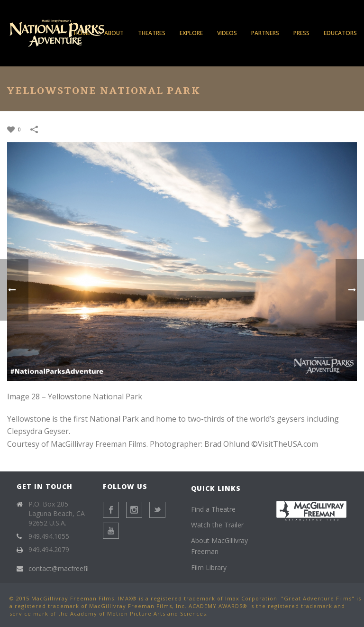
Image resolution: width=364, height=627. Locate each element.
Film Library (209, 567)
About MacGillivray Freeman (219, 546)
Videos (227, 33)
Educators (340, 33)
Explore (191, 33)
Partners (265, 33)
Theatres (152, 33)
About (114, 33)
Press (301, 33)
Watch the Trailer (217, 525)
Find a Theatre (213, 509)
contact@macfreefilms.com (71, 569)
